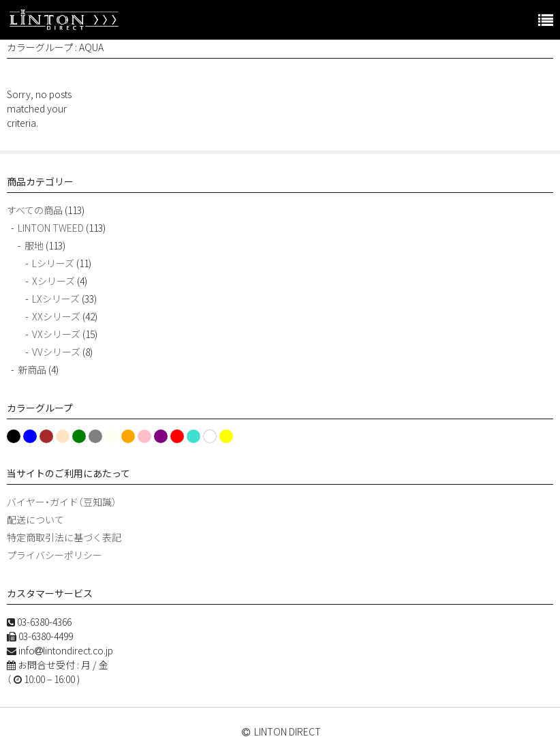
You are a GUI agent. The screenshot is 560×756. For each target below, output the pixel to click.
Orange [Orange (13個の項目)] (127, 436)
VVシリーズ (56, 352)
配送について (35, 519)
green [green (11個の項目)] (77, 436)
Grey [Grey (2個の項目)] (93, 436)
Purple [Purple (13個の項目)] (161, 436)
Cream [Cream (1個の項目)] (61, 437)
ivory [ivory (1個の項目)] (111, 437)
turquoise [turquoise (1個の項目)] (193, 437)
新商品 (32, 369)
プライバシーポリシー (55, 555)
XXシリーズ (56, 316)
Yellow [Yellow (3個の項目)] (226, 436)
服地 (34, 245)
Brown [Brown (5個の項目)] (46, 436)
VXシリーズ (56, 334)
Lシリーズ (53, 263)
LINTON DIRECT (287, 731)
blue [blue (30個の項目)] (29, 436)
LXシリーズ (56, 299)
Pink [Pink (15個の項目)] (144, 436)
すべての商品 (35, 210)
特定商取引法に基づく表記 (64, 537)
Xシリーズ (53, 281)
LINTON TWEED (51, 228)
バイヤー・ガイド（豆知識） (62, 502)
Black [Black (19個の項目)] (13, 436)
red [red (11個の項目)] (175, 436)
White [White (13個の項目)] (210, 436)
